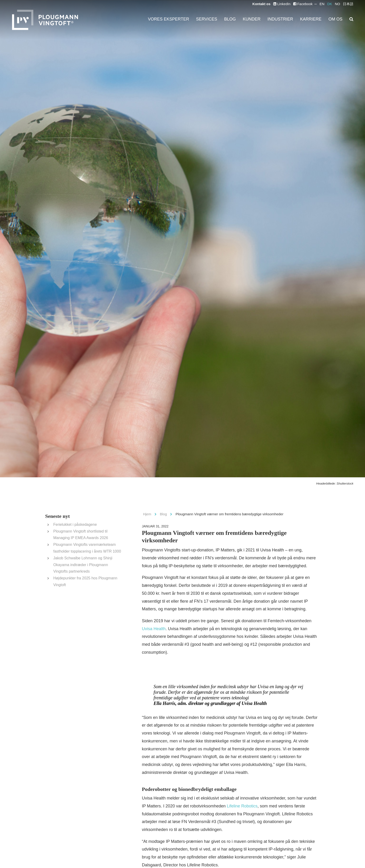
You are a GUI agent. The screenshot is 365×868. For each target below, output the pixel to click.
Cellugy (243, 847)
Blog (247, 19)
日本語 (348, 4)
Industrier (290, 19)
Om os (337, 19)
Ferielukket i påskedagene (72, 525)
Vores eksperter (195, 19)
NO (338, 4)
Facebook (307, 4)
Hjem (147, 514)
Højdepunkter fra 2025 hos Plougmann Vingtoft (87, 571)
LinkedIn (288, 4)
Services (227, 19)
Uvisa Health (295, 622)
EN (324, 4)
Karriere (316, 19)
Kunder (265, 19)
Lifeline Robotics (198, 791)
